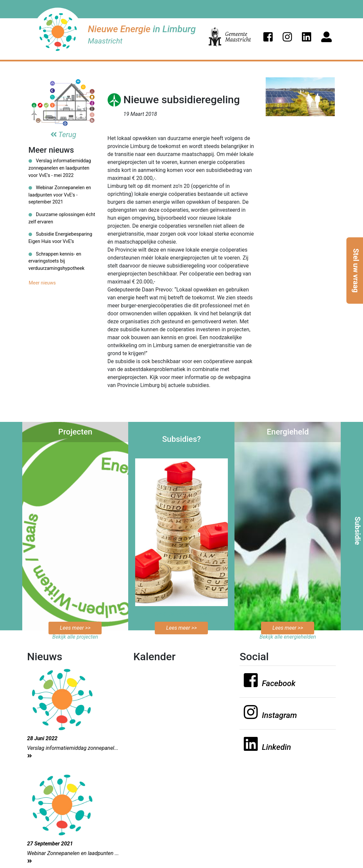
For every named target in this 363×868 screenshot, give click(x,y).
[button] (268, 37)
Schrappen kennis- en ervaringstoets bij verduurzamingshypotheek (57, 261)
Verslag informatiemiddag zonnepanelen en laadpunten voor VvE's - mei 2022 (60, 168)
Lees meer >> (75, 628)
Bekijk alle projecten (75, 637)
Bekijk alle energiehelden (288, 637)
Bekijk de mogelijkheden (181, 614)
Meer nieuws (43, 283)
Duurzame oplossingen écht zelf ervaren (62, 218)
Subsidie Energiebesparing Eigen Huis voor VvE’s (60, 238)
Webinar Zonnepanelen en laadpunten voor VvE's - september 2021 (60, 195)
